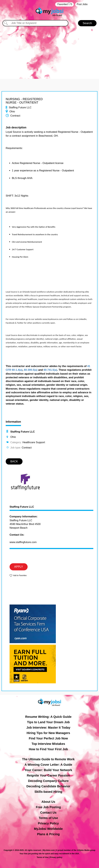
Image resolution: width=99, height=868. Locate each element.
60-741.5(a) (50, 370)
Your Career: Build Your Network (48, 770)
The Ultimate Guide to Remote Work (48, 759)
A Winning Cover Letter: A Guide (48, 765)
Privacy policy (56, 857)
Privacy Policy (48, 823)
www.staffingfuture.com (23, 542)
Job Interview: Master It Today (48, 728)
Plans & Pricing (48, 834)
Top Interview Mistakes (48, 744)
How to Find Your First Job (48, 749)
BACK (14, 461)
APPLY (19, 567)
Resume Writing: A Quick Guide (48, 717)
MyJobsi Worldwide (48, 829)
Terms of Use (48, 818)
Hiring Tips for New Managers (48, 733)
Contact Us (48, 813)
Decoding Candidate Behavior (48, 786)
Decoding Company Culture (48, 781)
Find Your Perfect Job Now (48, 738)
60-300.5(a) (31, 370)
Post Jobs (82, 4)
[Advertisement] (49, 49)
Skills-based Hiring (48, 792)
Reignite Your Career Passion (48, 775)
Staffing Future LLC (22, 507)
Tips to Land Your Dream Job (48, 722)
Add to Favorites (20, 575)
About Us (48, 802)
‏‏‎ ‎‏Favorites (64, 4)
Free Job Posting (48, 807)
